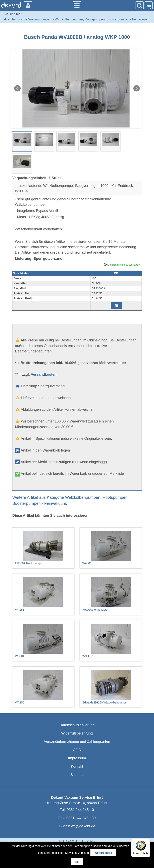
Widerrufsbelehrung (77, 733)
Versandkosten (44, 374)
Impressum (77, 758)
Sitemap (77, 775)
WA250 (43, 687)
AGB (77, 750)
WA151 (43, 594)
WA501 (111, 548)
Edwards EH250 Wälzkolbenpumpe (111, 687)
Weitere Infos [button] (103, 853)
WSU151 (111, 641)
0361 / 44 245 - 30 (81, 818)
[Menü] (148, 841)
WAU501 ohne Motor (111, 594)
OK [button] (77, 862)
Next (137, 88)
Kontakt (77, 767)
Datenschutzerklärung (77, 725)
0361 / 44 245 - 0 (80, 810)
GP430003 (98, 288)
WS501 (43, 641)
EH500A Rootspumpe (43, 548)
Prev (17, 88)
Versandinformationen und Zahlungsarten (77, 742)
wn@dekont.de (83, 826)
